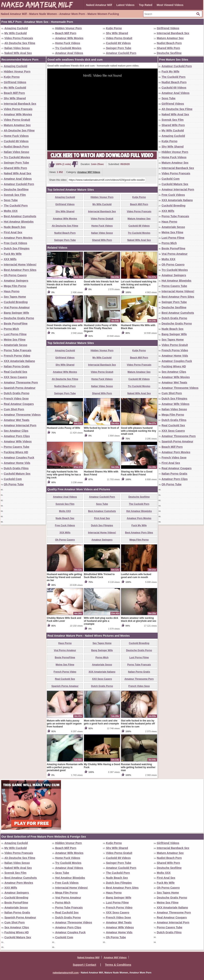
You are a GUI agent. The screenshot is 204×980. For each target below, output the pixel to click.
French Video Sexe (16, 399)
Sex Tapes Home (15, 297)
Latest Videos (125, 5)
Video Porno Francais (19, 38)
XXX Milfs (10, 259)
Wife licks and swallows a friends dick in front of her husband (62, 285)
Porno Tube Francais (18, 350)
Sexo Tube (11, 200)
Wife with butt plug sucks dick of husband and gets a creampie (101, 621)
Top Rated (146, 5)
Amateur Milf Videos (89, 172)
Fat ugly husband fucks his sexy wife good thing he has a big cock (64, 475)
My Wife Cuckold (16, 33)
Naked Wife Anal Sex (18, 53)
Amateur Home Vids (17, 463)
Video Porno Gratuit (119, 38)
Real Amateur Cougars (19, 404)
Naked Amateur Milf (99, 5)
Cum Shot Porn (14, 409)
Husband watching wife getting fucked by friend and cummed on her (64, 577)
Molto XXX (11, 211)
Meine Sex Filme (15, 340)
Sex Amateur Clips (16, 431)
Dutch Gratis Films (16, 468)
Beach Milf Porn (66, 33)
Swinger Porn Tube (119, 48)
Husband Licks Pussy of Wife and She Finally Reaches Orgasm (101, 328)
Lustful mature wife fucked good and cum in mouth (136, 576)
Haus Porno (12, 291)
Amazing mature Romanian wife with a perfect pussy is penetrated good (65, 767)
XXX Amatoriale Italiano (19, 361)
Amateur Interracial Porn (20, 425)
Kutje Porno (114, 28)
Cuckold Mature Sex (17, 474)
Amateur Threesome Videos (22, 415)
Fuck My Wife (13, 254)
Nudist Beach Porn (169, 43)
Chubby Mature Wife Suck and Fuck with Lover (64, 619)
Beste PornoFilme (16, 323)
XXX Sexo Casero (15, 377)
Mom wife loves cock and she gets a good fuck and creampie (101, 722)
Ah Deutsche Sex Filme (20, 43)
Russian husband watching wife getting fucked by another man (138, 767)
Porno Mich (11, 329)
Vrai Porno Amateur (17, 307)
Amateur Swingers (16, 281)
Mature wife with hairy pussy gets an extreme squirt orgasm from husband (64, 724)
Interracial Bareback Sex (173, 33)
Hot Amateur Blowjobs (19, 222)
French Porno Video (17, 356)
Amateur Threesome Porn (21, 382)
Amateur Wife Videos (18, 441)
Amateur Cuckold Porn (121, 53)
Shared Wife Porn (168, 48)
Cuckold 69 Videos (118, 43)
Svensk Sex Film (15, 195)
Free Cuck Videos (15, 243)
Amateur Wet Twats (17, 420)
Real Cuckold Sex (16, 372)
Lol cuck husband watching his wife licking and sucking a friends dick (139, 285)
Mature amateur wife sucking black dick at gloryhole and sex (139, 619)
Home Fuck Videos (68, 43)
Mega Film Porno (15, 286)
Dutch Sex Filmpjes (17, 248)
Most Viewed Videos (170, 5)
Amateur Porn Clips (17, 436)
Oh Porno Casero (15, 275)
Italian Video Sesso (17, 48)
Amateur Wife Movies (69, 38)
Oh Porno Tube (14, 484)
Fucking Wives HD (16, 452)
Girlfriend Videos (168, 28)
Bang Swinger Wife (16, 313)
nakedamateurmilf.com (66, 973)
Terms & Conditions (118, 965)
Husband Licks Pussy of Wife (63, 428)
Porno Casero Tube (17, 447)
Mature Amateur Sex (170, 38)
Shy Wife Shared (117, 33)
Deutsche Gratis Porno (19, 318)
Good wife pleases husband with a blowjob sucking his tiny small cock (139, 431)
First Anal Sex (13, 232)
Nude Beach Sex (15, 227)
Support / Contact (84, 965)
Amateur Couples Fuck (19, 458)
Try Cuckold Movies (68, 48)
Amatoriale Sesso (16, 345)
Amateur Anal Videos (69, 53)
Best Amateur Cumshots (20, 216)
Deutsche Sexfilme (169, 53)
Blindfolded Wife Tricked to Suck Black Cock (99, 576)
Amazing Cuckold (16, 28)
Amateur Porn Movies (18, 238)
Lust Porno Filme (15, 334)
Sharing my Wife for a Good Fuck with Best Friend (137, 473)
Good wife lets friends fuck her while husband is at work (101, 283)
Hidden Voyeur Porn (69, 28)
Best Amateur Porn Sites (20, 270)
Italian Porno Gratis (17, 366)
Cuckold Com (13, 479)
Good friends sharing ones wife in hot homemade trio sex (65, 327)
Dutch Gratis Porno (17, 393)
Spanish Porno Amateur (20, 388)
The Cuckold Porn (16, 206)
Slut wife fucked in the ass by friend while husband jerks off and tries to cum (138, 724)
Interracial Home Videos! (20, 265)
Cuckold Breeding (16, 302)
